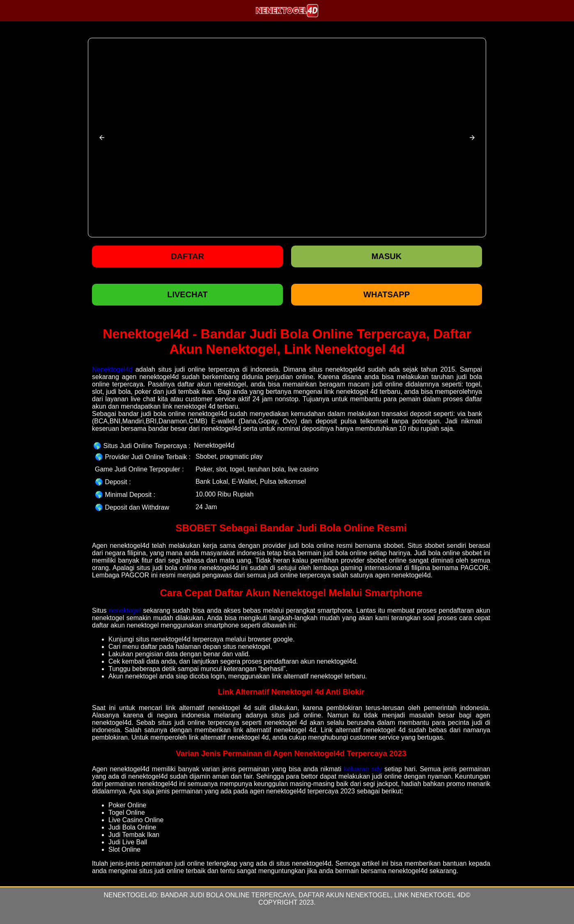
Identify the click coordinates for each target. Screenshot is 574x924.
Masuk (387, 256)
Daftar (187, 256)
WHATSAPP (387, 294)
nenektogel (125, 610)
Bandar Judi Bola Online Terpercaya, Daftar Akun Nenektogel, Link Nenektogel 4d (313, 895)
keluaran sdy (363, 769)
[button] (102, 138)
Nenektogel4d (112, 369)
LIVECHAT (187, 294)
